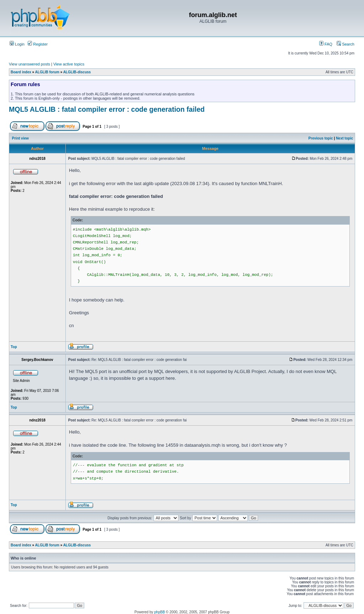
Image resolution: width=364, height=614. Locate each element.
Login (17, 44)
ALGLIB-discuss (77, 72)
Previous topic (321, 138)
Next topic (344, 138)
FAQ (326, 44)
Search (346, 44)
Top (14, 347)
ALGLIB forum (47, 72)
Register (38, 44)
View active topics (69, 64)
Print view (20, 138)
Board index (21, 72)
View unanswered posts (30, 64)
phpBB (160, 612)
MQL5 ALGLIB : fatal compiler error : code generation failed (107, 109)
